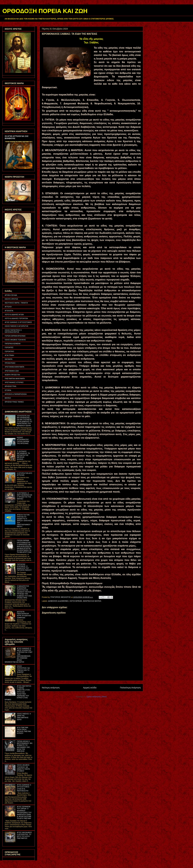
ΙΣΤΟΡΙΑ (8, 390)
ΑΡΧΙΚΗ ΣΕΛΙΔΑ (11, 295)
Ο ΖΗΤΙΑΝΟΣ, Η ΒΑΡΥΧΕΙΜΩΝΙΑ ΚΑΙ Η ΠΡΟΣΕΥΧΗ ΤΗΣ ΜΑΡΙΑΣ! (24, 496)
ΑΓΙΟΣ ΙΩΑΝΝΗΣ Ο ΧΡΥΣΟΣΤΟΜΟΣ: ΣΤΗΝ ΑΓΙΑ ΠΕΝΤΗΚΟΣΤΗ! (24, 788)
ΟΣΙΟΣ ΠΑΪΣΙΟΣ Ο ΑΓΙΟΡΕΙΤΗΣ (17, 326)
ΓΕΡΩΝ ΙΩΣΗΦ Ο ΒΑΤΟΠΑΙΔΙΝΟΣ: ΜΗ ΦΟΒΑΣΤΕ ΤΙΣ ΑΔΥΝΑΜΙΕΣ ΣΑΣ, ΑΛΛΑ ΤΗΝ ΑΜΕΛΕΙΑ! (24, 746)
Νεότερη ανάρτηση (51, 688)
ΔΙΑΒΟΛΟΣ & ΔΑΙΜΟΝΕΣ (58, 601)
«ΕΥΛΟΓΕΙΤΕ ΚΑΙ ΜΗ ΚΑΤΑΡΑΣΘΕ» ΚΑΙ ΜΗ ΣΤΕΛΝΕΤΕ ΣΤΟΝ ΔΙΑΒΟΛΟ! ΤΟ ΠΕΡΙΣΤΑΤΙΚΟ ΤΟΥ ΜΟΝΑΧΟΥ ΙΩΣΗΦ (24, 421)
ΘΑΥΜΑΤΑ (9, 359)
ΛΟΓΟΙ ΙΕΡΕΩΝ (76, 601)
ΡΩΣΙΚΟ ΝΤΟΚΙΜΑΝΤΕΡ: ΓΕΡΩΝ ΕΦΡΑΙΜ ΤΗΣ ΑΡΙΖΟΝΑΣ (23, 441)
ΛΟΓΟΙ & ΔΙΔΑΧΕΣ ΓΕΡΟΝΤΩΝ (16, 318)
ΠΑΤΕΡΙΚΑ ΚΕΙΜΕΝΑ (13, 344)
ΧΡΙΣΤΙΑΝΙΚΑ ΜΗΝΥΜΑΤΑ (14, 367)
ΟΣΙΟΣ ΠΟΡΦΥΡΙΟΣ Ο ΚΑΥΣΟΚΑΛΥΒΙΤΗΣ (13, 331)
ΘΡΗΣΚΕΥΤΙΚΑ (10, 386)
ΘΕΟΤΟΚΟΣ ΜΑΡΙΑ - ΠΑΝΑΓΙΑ (16, 303)
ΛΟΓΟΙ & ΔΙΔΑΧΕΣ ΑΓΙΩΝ (14, 315)
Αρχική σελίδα (90, 688)
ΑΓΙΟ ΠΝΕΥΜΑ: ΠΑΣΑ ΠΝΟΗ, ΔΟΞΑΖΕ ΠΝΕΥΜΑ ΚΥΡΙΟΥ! (24, 730)
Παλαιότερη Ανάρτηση (130, 688)
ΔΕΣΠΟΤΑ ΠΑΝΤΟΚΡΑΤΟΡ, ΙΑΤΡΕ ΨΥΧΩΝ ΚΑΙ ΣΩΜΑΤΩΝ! (24, 615)
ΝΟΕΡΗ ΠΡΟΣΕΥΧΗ (12, 375)
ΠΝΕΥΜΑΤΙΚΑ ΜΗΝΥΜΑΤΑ (15, 379)
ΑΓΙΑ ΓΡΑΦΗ (9, 355)
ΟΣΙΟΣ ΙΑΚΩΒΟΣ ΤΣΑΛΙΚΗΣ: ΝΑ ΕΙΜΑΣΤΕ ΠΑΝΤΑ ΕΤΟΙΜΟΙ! (23, 768)
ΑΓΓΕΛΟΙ (8, 307)
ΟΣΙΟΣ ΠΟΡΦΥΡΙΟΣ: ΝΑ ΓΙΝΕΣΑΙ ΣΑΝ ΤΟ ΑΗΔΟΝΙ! (23, 669)
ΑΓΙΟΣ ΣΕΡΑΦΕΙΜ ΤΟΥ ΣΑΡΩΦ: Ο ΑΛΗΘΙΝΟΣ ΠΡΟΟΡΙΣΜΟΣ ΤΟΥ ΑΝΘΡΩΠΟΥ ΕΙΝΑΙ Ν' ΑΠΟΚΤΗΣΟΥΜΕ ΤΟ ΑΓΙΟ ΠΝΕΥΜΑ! (24, 812)
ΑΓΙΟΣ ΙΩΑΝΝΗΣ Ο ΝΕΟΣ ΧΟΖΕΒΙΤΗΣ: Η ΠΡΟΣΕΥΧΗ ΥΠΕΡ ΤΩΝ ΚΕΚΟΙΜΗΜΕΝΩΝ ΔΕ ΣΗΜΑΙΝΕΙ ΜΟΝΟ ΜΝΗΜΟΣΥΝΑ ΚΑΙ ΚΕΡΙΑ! (19, 655)
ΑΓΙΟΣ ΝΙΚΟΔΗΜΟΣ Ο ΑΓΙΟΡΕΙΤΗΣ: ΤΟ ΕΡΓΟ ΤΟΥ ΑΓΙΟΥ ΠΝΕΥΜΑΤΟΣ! (24, 835)
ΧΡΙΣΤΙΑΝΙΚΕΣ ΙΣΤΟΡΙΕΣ (14, 382)
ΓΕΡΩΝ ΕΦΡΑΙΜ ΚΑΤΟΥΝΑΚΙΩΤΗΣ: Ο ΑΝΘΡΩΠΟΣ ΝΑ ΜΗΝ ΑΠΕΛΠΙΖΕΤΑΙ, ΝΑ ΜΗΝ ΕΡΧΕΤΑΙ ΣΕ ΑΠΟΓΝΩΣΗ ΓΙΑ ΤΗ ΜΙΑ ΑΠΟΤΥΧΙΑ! (24, 546)
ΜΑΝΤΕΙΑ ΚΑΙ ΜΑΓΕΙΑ (92, 601)
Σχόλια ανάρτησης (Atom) (97, 697)
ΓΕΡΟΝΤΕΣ (9, 347)
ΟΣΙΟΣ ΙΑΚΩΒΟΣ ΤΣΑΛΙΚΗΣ (15, 340)
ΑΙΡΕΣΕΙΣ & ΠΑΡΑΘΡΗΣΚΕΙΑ (16, 394)
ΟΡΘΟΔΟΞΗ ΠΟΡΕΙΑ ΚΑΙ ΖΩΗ (45, 11)
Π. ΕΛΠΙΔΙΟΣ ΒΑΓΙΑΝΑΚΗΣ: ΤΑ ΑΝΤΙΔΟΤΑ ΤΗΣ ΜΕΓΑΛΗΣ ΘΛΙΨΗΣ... (23, 455)
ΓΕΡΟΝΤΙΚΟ (9, 351)
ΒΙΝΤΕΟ (8, 398)
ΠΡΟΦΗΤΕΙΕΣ (10, 363)
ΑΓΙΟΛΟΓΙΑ (9, 311)
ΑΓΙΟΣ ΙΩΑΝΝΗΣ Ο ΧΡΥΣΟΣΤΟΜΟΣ (18, 322)
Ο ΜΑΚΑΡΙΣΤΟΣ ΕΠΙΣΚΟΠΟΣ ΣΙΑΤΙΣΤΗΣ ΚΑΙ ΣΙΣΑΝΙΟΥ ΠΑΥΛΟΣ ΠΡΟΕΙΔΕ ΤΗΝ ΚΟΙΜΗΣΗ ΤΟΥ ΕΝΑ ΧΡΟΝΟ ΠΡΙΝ (24, 592)
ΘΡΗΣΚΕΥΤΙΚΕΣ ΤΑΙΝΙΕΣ (14, 402)
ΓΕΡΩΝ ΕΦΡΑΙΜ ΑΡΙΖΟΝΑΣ (15, 336)
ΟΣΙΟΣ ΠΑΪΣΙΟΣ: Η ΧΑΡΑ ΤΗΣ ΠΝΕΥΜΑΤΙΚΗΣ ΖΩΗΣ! (24, 717)
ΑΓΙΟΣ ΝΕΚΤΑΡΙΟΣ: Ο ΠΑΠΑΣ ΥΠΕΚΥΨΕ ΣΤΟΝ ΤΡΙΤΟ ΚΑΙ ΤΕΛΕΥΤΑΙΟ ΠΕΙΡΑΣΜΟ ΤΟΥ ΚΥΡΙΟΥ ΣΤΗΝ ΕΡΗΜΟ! (18, 693)
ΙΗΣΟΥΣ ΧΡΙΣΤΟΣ (11, 299)
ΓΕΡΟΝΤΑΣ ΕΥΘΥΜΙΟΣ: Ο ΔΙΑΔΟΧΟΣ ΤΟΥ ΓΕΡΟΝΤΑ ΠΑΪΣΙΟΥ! (24, 567)
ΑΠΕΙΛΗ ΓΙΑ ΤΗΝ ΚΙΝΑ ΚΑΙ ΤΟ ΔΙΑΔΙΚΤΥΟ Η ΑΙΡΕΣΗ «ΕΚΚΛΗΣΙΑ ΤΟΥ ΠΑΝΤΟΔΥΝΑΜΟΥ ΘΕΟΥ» (24, 521)
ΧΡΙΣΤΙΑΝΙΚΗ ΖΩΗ (12, 371)
